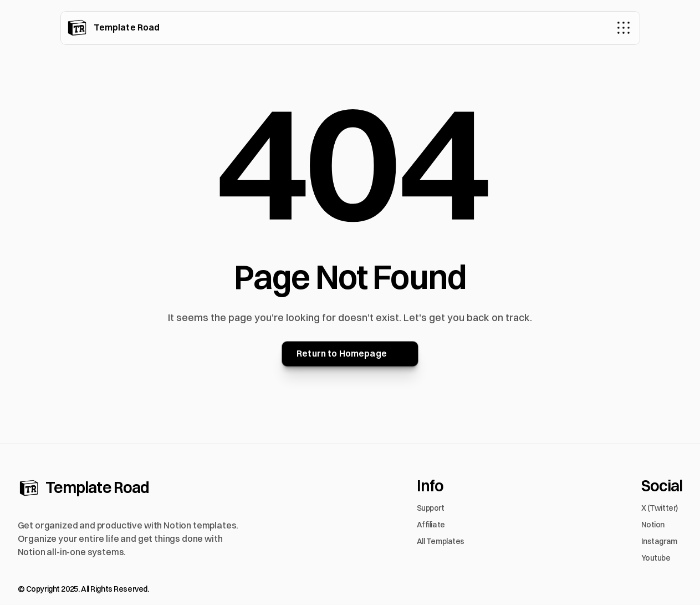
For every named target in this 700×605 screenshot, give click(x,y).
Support (431, 508)
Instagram (659, 541)
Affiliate (431, 525)
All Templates (441, 541)
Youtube (656, 558)
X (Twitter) (660, 508)
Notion (653, 525)
